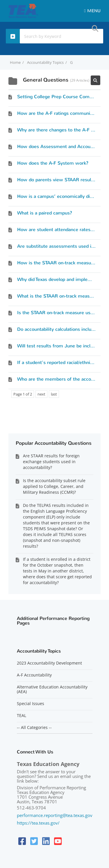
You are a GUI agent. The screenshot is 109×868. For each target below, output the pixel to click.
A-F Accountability (34, 675)
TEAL (22, 716)
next (41, 394)
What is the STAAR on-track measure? (58, 296)
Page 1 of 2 (23, 394)
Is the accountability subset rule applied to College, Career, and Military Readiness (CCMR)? (54, 486)
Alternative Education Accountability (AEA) (52, 689)
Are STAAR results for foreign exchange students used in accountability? (51, 462)
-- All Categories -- (34, 728)
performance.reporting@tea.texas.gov (55, 815)
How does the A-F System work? (53, 163)
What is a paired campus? (45, 213)
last (54, 394)
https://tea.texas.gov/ (38, 823)
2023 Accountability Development (49, 663)
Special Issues (31, 704)
